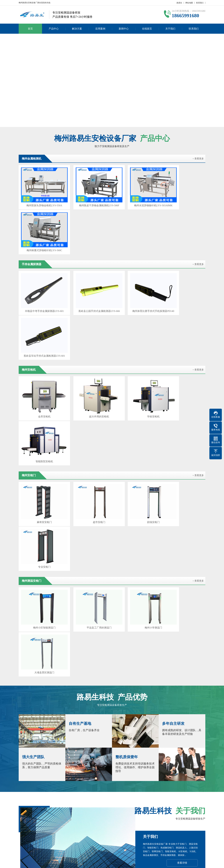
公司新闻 (104, 823)
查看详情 (182, 609)
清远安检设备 (181, 799)
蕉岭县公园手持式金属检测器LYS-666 (88, 255)
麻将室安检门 (41, 364)
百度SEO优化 (188, 803)
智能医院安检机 (183, 310)
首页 (30, 29)
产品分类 (43, 823)
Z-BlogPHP (180, 863)
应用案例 (100, 29)
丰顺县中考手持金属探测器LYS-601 (41, 255)
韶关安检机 (71, 799)
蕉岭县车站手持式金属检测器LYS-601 (183, 255)
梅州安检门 (68, 803)
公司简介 (23, 823)
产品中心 (54, 29)
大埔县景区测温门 (183, 419)
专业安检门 (183, 364)
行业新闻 (104, 828)
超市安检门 (88, 364)
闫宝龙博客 (172, 803)
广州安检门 (56, 799)
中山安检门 (147, 799)
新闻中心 (124, 29)
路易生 (179, 3)
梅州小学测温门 (136, 419)
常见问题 (104, 832)
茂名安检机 (98, 803)
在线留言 (147, 29)
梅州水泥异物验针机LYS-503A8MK (136, 200)
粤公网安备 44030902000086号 (150, 863)
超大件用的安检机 (88, 310)
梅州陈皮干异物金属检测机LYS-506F (88, 200)
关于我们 (170, 29)
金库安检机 (41, 310)
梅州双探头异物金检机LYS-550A (41, 200)
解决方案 (77, 29)
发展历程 (23, 832)
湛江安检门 (113, 803)
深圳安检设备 (40, 799)
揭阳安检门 (118, 799)
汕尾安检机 (54, 803)
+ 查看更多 (198, 159)
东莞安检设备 (163, 799)
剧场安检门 (136, 364)
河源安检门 (39, 803)
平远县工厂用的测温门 (88, 419)
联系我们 (200, 3)
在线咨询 (182, 662)
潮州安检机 (133, 799)
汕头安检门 (157, 803)
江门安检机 (128, 803)
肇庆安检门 (83, 803)
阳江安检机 (197, 799)
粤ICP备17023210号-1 (122, 863)
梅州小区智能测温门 (41, 419)
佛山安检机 (142, 803)
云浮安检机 (103, 799)
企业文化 (23, 828)
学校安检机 (136, 310)
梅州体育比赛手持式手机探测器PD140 (136, 255)
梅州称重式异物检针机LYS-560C (183, 200)
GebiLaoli (198, 863)
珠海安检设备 (87, 799)
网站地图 (189, 3)
